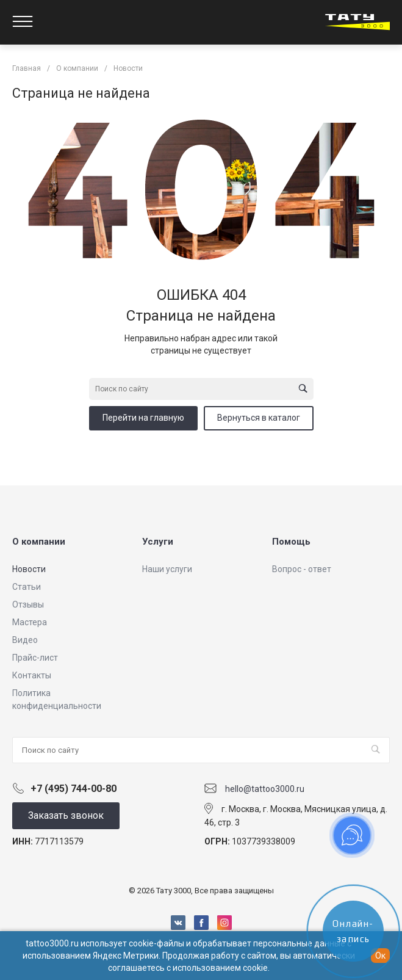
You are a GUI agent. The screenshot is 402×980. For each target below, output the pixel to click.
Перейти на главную (143, 418)
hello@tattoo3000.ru (265, 789)
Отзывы (28, 604)
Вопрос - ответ (302, 569)
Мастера (30, 622)
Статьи (27, 587)
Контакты (32, 675)
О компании (39, 542)
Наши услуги (167, 569)
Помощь (291, 542)
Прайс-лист (35, 658)
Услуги (158, 542)
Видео (25, 640)
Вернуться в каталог (259, 418)
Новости (29, 569)
